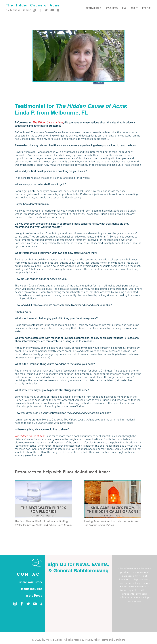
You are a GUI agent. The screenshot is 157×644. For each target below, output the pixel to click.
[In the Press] (34, 596)
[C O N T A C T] (30, 574)
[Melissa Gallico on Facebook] (40, 10)
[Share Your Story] (30, 582)
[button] (112, 8)
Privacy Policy (93, 640)
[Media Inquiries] (32, 589)
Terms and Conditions (114, 640)
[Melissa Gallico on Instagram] (34, 10)
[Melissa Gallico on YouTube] (52, 10)
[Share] (99, 83)
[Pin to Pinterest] (119, 83)
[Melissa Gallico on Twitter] (46, 10)
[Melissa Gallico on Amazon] (58, 10)
